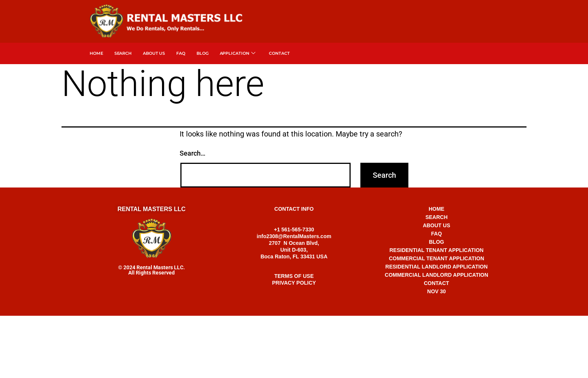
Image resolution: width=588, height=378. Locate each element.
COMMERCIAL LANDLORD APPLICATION (436, 275)
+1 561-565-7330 (294, 323)
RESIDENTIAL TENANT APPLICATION (436, 250)
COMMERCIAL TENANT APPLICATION (436, 258)
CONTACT (436, 283)
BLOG (436, 242)
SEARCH (123, 53)
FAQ (181, 53)
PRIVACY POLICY (294, 283)
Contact (279, 53)
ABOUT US (436, 225)
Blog (202, 53)
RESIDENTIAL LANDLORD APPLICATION (437, 267)
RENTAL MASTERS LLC (151, 209)
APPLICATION (238, 53)
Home (96, 53)
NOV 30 (436, 291)
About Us (154, 53)
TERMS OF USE (294, 276)
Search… (193, 153)
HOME (436, 209)
